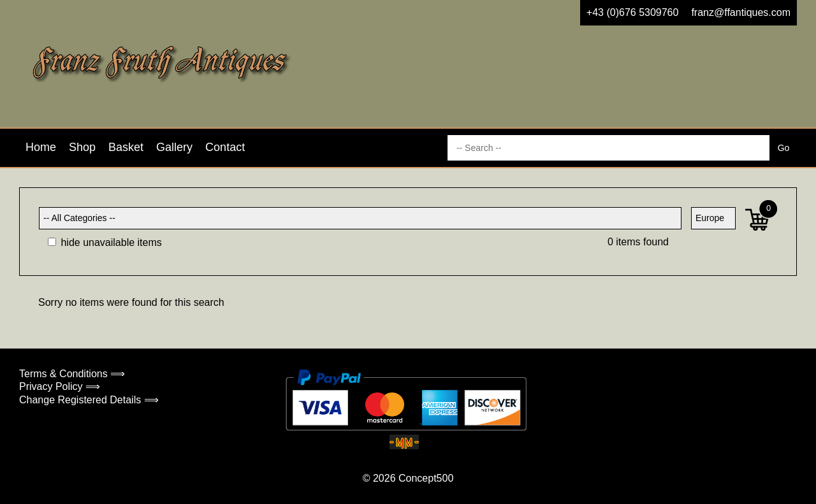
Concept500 (426, 478)
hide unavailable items (105, 242)
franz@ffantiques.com (741, 12)
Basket (126, 147)
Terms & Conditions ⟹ (72, 374)
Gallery (174, 147)
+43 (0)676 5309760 (633, 12)
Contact (225, 147)
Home (41, 147)
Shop (82, 147)
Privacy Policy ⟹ (60, 386)
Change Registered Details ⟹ (89, 400)
